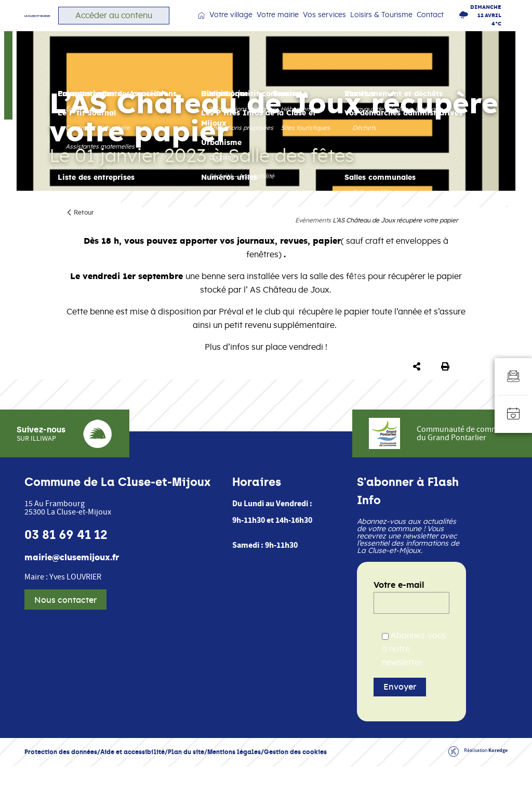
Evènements (313, 241)
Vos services (339, 26)
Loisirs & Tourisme (387, 26)
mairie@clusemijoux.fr (72, 582)
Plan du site (186, 776)
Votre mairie (300, 26)
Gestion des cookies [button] (295, 776)
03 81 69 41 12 (66, 559)
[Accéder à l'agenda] (513, 414)
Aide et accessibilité (132, 776)
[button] (419, 388)
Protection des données (61, 776)
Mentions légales (234, 776)
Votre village (261, 26)
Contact (430, 25)
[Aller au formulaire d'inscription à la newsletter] (513, 377)
